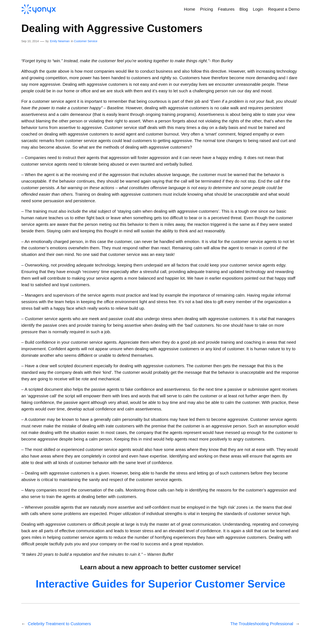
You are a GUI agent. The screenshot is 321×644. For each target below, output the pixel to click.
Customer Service (86, 41)
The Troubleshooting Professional (262, 624)
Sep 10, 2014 (30, 41)
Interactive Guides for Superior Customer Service (160, 584)
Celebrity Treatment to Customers (59, 624)
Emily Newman (60, 41)
